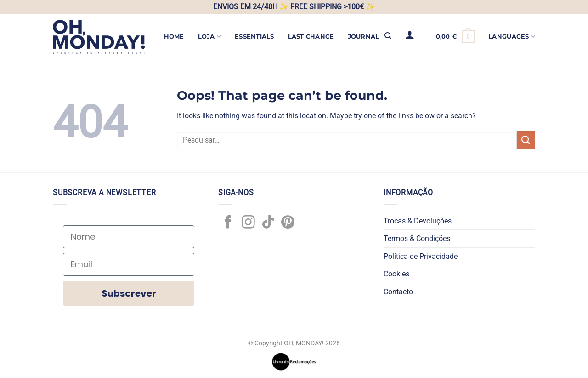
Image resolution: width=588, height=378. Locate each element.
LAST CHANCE (311, 37)
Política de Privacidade (421, 256)
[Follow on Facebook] (228, 223)
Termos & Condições (417, 238)
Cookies (396, 274)
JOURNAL (364, 37)
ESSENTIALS (254, 37)
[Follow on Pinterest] (288, 223)
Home (174, 37)
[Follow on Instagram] (248, 223)
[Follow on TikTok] (268, 223)
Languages (512, 37)
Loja (209, 37)
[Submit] (526, 140)
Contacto (398, 292)
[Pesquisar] (388, 36)
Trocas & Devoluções (418, 221)
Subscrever (129, 293)
